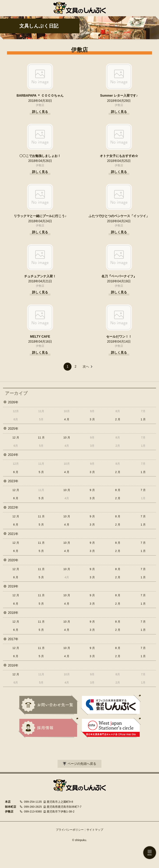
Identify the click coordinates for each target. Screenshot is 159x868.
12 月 (16, 437)
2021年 (13, 534)
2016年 (13, 665)
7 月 (143, 490)
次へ (86, 367)
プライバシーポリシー (70, 830)
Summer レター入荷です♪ (119, 96)
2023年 (13, 481)
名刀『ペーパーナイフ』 (119, 276)
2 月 (118, 419)
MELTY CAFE (40, 337)
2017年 (13, 639)
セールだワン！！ (119, 337)
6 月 (16, 472)
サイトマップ (95, 830)
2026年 (13, 402)
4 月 (67, 419)
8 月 (118, 490)
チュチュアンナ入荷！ (40, 276)
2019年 (13, 586)
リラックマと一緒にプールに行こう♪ (40, 216)
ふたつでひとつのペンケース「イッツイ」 (119, 216)
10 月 (67, 437)
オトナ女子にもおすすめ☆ (119, 156)
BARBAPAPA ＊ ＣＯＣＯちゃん (40, 96)
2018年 (13, 613)
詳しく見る (40, 112)
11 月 (41, 437)
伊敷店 (40, 105)
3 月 (92, 419)
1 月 (143, 419)
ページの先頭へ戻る (82, 764)
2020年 (13, 560)
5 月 (41, 472)
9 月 (92, 490)
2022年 (13, 507)
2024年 (13, 455)
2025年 (13, 429)
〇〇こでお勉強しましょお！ (40, 156)
